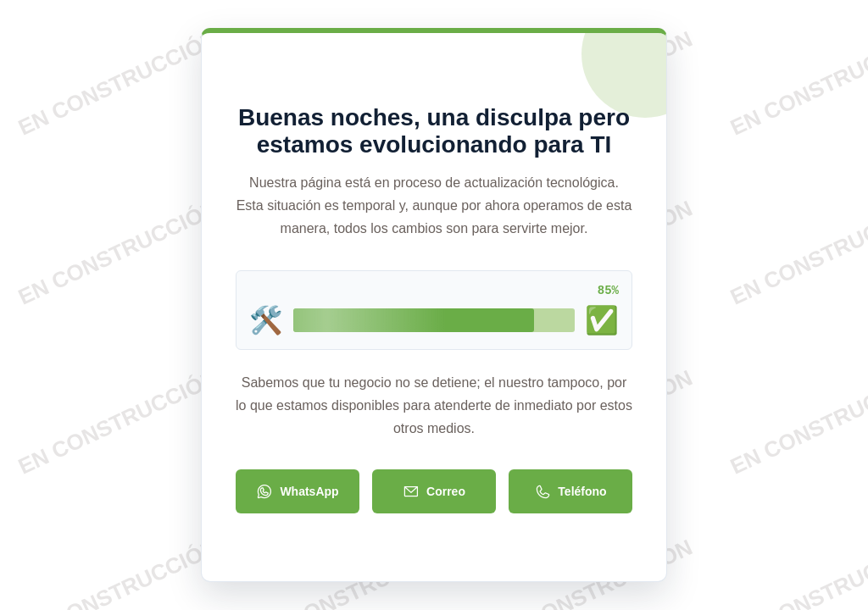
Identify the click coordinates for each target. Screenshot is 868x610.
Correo (434, 493)
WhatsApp (297, 493)
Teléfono (570, 493)
